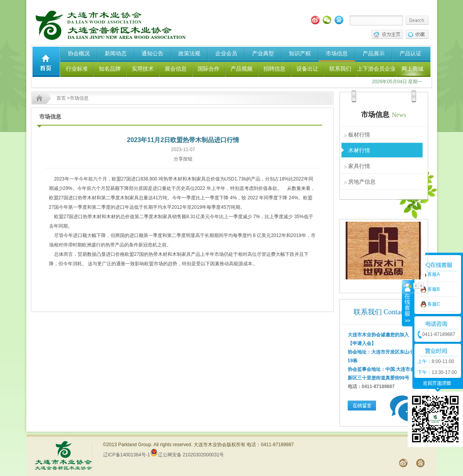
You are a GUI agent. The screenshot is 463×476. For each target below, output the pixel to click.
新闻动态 (116, 53)
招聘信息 (274, 69)
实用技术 (143, 69)
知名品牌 (110, 69)
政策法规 (189, 53)
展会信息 (176, 69)
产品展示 (374, 53)
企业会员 (226, 53)
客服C (434, 289)
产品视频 (241, 69)
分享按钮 (183, 159)
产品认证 (410, 53)
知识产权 (300, 53)
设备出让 (307, 69)
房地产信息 (362, 182)
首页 (61, 98)
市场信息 (337, 53)
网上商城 (412, 69)
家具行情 (359, 166)
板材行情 (359, 135)
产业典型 (263, 53)
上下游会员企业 (376, 69)
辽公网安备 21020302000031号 (187, 455)
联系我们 (340, 69)
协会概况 (79, 53)
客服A (434, 259)
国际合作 (209, 69)
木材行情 (359, 150)
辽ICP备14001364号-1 (127, 455)
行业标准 (77, 69)
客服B (434, 274)
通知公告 (153, 53)
